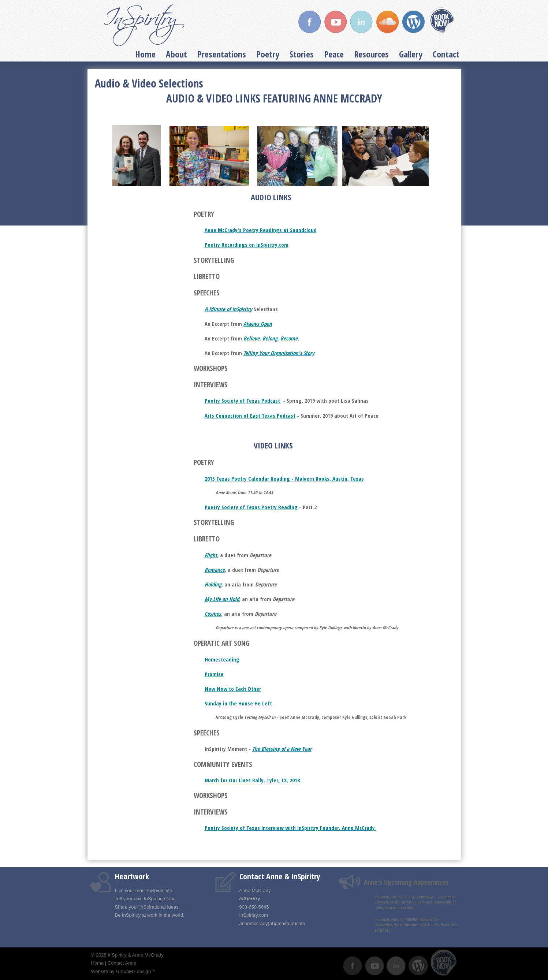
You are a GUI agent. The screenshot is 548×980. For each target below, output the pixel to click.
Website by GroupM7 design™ (124, 971)
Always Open (258, 324)
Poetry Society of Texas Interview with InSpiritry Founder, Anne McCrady (290, 828)
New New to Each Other (233, 689)
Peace (334, 54)
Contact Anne (122, 963)
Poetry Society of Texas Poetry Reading (251, 507)
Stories (302, 54)
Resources (371, 54)
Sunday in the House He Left (238, 703)
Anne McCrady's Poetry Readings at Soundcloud (261, 230)
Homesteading (222, 659)
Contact (446, 54)
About (176, 54)
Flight (211, 555)
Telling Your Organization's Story (279, 353)
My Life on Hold (222, 599)
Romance (215, 570)
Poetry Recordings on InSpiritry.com (247, 245)
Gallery (411, 54)
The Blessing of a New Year (282, 749)
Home (145, 54)
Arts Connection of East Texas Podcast (250, 416)
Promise (214, 674)
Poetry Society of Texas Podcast (243, 400)
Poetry (268, 54)
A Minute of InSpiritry (228, 309)
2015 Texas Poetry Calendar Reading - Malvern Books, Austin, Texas (284, 478)
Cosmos (213, 614)
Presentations (222, 54)
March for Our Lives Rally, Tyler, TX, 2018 (252, 780)
